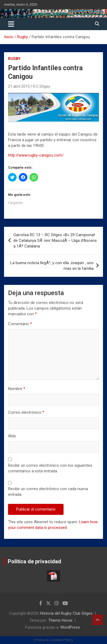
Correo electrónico (26, 412)
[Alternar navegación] (11, 24)
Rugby (14, 59)
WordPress (70, 627)
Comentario (20, 324)
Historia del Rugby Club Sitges (66, 613)
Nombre (17, 389)
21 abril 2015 (19, 86)
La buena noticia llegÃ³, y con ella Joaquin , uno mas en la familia (52, 266)
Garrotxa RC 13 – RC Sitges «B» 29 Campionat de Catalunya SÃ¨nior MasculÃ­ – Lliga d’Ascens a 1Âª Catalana (55, 240)
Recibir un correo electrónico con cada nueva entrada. (48, 492)
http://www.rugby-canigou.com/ (36, 155)
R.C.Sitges (42, 86)
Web (12, 436)
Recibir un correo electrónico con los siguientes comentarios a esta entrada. (50, 468)
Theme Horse (60, 620)
